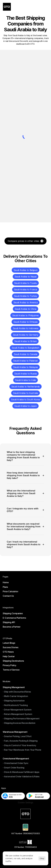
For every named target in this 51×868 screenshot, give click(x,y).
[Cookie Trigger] (25, 803)
